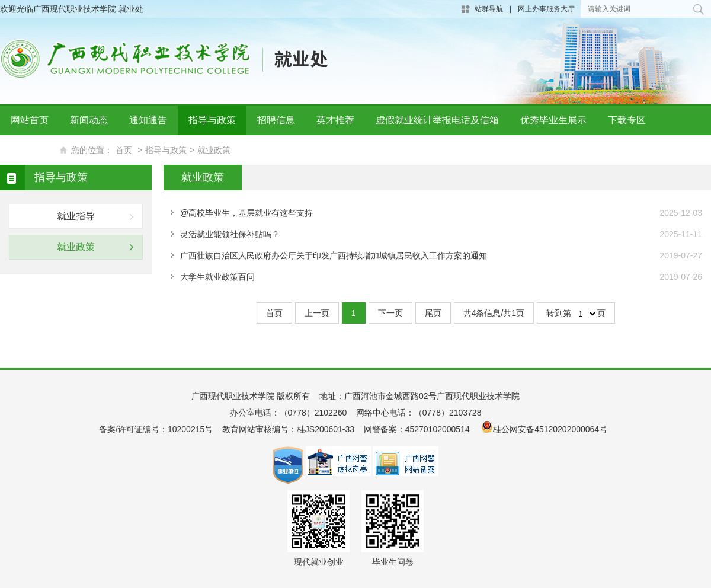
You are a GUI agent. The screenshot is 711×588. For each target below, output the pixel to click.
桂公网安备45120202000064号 (553, 429)
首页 (274, 313)
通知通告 (148, 120)
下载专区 (627, 120)
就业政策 (76, 247)
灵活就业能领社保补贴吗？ (230, 234)
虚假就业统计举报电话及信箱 (437, 120)
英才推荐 (335, 120)
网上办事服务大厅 (546, 9)
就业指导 (76, 216)
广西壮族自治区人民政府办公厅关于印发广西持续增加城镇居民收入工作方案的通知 (334, 255)
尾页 (433, 313)
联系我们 (30, 150)
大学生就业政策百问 (217, 277)
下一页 (390, 313)
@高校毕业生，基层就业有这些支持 (246, 213)
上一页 (317, 313)
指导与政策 (212, 120)
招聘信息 (276, 120)
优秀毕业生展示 (553, 120)
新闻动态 (89, 120)
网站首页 (30, 120)
